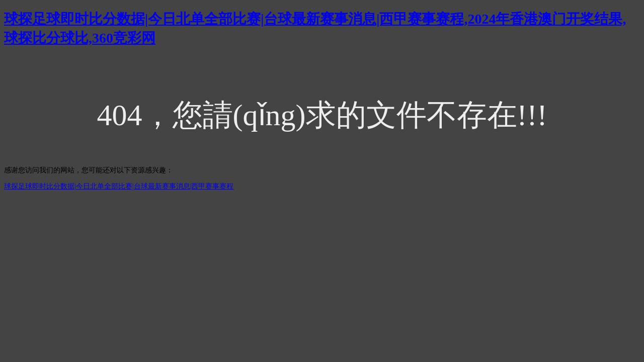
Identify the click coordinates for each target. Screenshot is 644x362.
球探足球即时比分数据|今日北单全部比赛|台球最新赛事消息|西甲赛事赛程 (119, 186)
